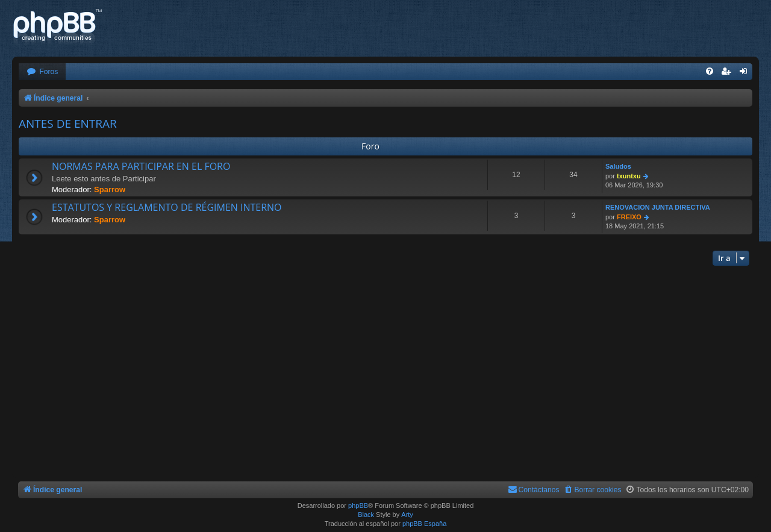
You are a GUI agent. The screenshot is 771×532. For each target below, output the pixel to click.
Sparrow (110, 189)
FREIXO (629, 217)
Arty (407, 515)
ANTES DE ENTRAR (68, 124)
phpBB (358, 505)
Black (366, 515)
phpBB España (424, 524)
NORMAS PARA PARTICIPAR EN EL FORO (141, 166)
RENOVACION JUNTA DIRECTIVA (658, 207)
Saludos (618, 166)
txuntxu (629, 176)
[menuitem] (42, 72)
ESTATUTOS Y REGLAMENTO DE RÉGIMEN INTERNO (167, 207)
